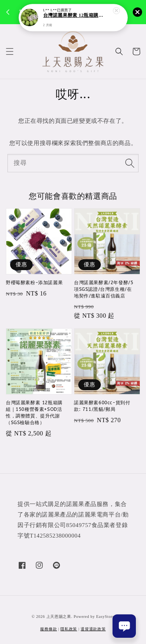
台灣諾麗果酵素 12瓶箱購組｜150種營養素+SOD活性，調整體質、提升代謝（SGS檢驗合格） (74, 16)
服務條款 (48, 629)
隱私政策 (69, 629)
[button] (10, 51)
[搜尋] (130, 163)
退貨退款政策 (93, 629)
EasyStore (105, 617)
